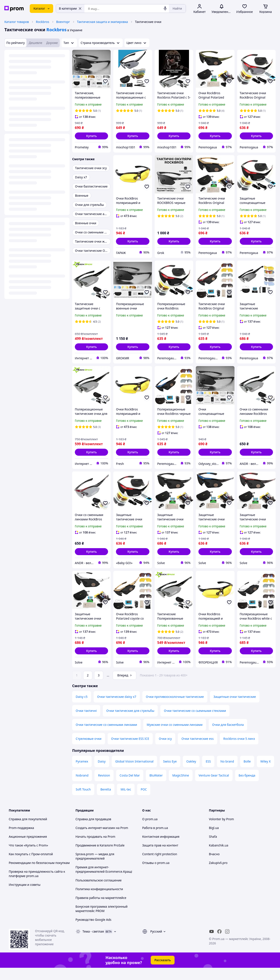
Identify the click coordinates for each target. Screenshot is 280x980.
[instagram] (227, 944)
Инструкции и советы (25, 897)
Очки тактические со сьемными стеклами (195, 723)
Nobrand (82, 788)
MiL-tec (126, 802)
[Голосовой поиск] (165, 9)
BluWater (156, 788)
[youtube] (212, 944)
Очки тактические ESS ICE (130, 751)
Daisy (102, 774)
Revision (104, 788)
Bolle (247, 774)
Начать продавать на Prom (95, 849)
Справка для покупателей (28, 831)
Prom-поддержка (21, 840)
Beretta (106, 802)
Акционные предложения (28, 849)
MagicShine (181, 788)
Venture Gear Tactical (214, 788)
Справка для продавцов (93, 831)
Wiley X (265, 774)
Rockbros (43, 22)
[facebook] (219, 944)
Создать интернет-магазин (95, 840)
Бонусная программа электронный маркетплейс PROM (101, 921)
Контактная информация (161, 849)
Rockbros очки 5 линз (239, 751)
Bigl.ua (214, 840)
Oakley (191, 774)
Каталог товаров (17, 22)
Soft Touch (83, 802)
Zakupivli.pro (218, 875)
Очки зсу (165, 751)
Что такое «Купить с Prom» (28, 857)
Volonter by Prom (221, 831)
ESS (208, 774)
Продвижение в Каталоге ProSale (100, 857)
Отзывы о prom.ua (156, 875)
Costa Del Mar (130, 788)
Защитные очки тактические (235, 709)
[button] (91, 136)
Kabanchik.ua (219, 857)
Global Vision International (134, 774)
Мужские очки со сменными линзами (175, 737)
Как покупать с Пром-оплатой (31, 866)
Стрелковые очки (89, 751)
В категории (70, 8)
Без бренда (247, 788)
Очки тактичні (86, 723)
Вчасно (214, 866)
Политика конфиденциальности (99, 901)
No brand (227, 774)
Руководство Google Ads (93, 932)
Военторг (63, 22)
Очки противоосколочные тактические (175, 709)
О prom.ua (150, 831)
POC (144, 802)
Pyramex (82, 774)
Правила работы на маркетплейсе (101, 910)
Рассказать (163, 972)
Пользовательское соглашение (99, 892)
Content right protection (160, 866)
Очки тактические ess (197, 751)
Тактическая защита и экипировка (102, 22)
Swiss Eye (170, 774)
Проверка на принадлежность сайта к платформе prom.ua (37, 886)
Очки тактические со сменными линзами (106, 737)
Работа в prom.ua (155, 840)
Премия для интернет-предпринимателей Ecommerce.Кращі (104, 882)
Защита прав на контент (160, 857)
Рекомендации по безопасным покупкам (39, 875)
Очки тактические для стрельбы (130, 723)
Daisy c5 (82, 709)
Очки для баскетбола (228, 737)
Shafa (213, 849)
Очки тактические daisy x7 (117, 709)
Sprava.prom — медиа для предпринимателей (95, 868)
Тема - (93, 944)
